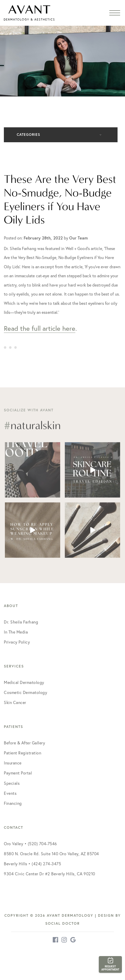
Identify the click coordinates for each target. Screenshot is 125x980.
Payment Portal (18, 773)
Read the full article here (40, 328)
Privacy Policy (17, 642)
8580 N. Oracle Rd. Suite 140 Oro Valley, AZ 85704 (51, 854)
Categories (28, 135)
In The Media (16, 632)
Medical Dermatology (24, 682)
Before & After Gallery (24, 743)
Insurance (13, 763)
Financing (13, 803)
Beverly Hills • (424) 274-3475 (32, 864)
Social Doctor (62, 923)
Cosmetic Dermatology (25, 692)
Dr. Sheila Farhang (21, 622)
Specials (12, 783)
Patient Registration (23, 753)
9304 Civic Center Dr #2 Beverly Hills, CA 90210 (50, 874)
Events (10, 793)
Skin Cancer (15, 702)
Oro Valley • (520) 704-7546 (30, 844)
